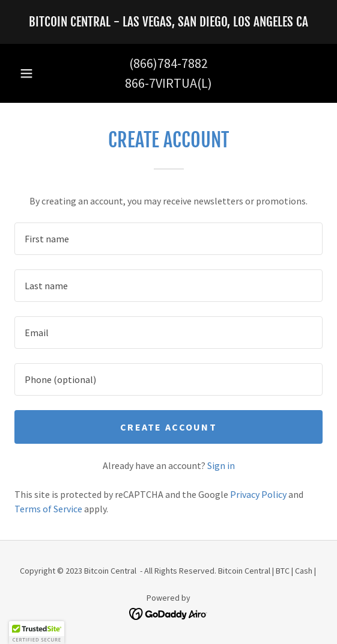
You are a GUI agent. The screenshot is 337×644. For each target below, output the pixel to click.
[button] (26, 73)
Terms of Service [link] (48, 509)
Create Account (168, 427)
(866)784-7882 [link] (168, 63)
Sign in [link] (221, 465)
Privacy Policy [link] (258, 494)
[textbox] (168, 239)
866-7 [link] (140, 83)
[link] (168, 22)
